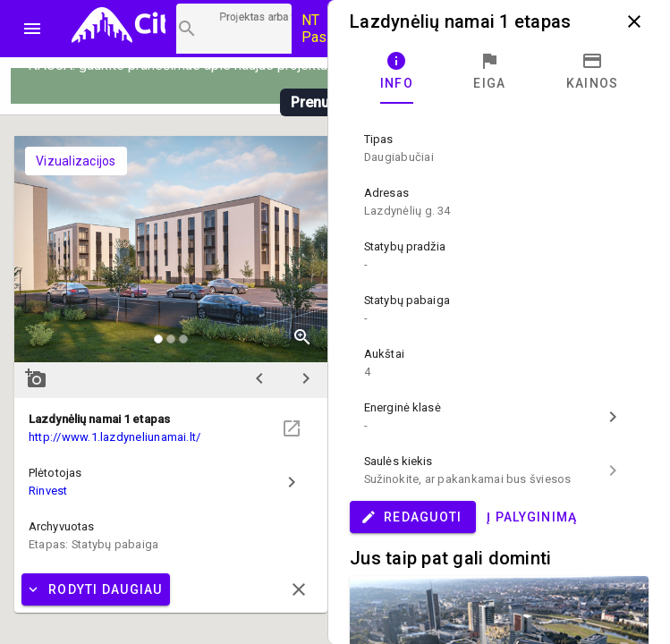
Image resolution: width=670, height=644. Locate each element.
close (634, 21)
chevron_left (259, 378)
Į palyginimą (532, 517)
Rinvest (48, 491)
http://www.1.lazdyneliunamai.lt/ (114, 437)
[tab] (397, 72)
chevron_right (306, 378)
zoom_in (302, 337)
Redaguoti (411, 517)
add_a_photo (36, 378)
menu (32, 29)
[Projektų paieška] (234, 29)
